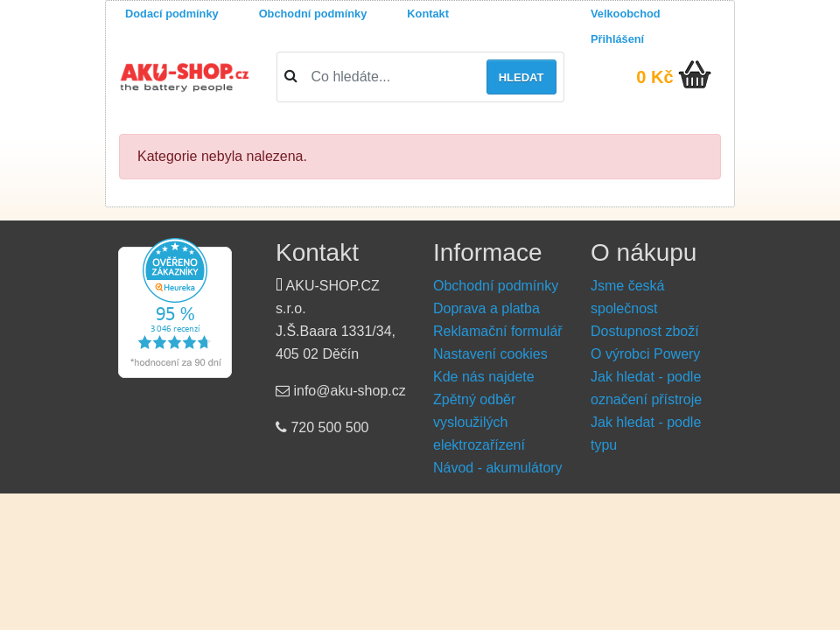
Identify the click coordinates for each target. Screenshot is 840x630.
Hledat (521, 77)
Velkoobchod (626, 14)
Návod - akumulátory (498, 468)
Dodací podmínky (172, 14)
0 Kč (654, 77)
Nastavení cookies (490, 354)
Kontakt (428, 14)
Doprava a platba (486, 308)
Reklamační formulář (498, 331)
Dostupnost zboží (645, 331)
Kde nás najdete (484, 377)
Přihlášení (617, 39)
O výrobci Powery (645, 354)
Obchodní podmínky (313, 14)
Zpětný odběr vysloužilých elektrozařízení (479, 422)
